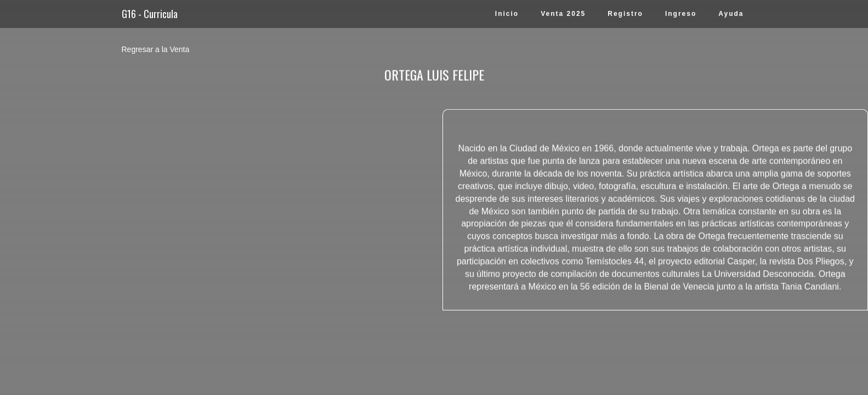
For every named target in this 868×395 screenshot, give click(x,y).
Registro (625, 14)
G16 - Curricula (150, 14)
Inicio (507, 14)
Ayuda (731, 14)
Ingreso (681, 14)
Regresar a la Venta (156, 49)
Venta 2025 (563, 14)
